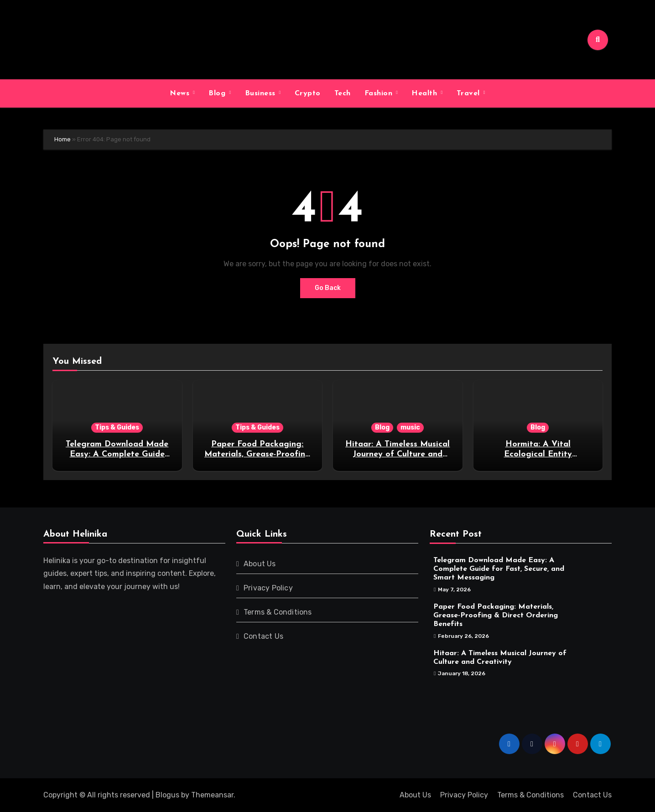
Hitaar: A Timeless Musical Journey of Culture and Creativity (398, 454)
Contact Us (263, 636)
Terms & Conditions (278, 612)
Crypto (308, 93)
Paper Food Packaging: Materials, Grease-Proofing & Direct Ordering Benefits (257, 454)
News (181, 93)
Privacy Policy (268, 588)
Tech (343, 93)
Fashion (380, 93)
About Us (260, 564)
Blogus (167, 795)
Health (426, 93)
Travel (470, 93)
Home (62, 139)
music (410, 427)
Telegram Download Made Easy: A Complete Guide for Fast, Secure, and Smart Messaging (499, 569)
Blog (218, 93)
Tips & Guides (117, 427)
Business (262, 93)
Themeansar (212, 795)
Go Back (328, 288)
